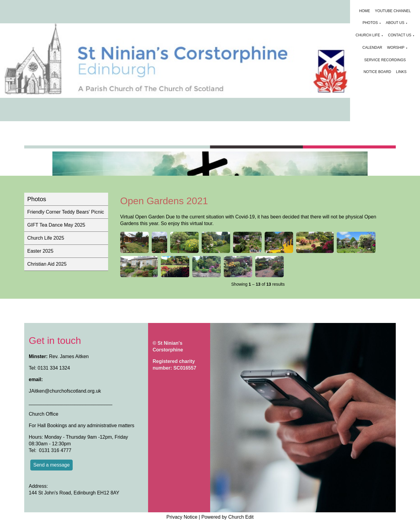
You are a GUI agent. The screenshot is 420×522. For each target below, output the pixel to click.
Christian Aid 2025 (47, 264)
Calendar (372, 48)
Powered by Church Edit (228, 517)
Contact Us (400, 35)
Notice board (377, 72)
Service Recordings (385, 60)
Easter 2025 (40, 251)
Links (401, 72)
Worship (396, 48)
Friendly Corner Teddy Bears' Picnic (66, 212)
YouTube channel (393, 11)
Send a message (51, 465)
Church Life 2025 (46, 238)
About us (395, 23)
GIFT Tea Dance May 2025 (56, 225)
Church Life (368, 35)
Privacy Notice (182, 517)
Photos (370, 23)
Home (365, 11)
